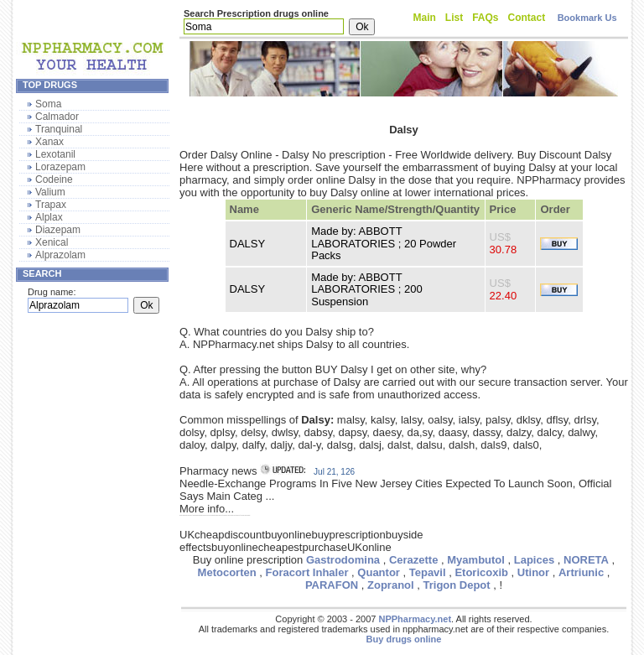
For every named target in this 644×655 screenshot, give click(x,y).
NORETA (586, 560)
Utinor (533, 572)
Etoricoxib (481, 572)
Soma (48, 104)
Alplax (49, 217)
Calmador (57, 117)
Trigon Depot (456, 585)
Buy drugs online (404, 639)
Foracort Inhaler (307, 572)
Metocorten (227, 572)
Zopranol (391, 585)
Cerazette (414, 560)
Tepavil (428, 572)
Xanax (49, 142)
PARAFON (332, 585)
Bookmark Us (587, 18)
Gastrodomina (343, 560)
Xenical (52, 242)
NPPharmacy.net (415, 619)
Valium (50, 192)
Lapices (534, 560)
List (454, 18)
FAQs (485, 18)
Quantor (379, 572)
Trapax (51, 205)
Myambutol (476, 560)
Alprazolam (60, 255)
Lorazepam (60, 167)
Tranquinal (59, 129)
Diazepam (58, 230)
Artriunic (581, 572)
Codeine (54, 179)
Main (425, 18)
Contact (527, 18)
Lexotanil (55, 154)
